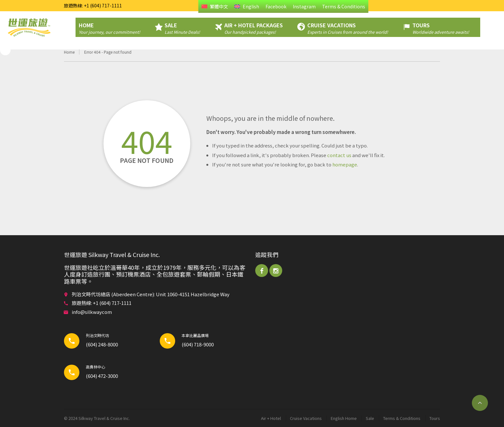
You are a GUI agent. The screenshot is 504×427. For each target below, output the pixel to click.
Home (69, 52)
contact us (339, 155)
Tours (435, 418)
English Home (344, 418)
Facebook (276, 6)
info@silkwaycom (92, 312)
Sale (370, 418)
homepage (345, 164)
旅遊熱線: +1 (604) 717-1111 (93, 5)
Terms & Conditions (344, 6)
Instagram (304, 6)
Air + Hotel (271, 418)
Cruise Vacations (306, 418)
